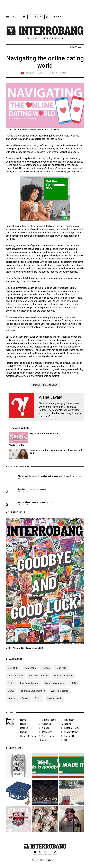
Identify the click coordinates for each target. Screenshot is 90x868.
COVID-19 (13, 675)
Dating (36, 385)
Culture (42, 73)
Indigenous (30, 675)
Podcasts (46, 738)
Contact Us (68, 742)
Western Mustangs (55, 690)
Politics (46, 675)
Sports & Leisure (27, 742)
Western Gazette (60, 698)
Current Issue (48, 725)
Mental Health (54, 706)
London (12, 706)
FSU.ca (66, 746)
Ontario (25, 706)
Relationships (50, 385)
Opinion (23, 733)
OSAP (11, 690)
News (22, 729)
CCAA (11, 698)
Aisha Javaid (29, 73)
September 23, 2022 (58, 73)
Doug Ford (61, 675)
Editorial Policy (70, 733)
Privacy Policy (70, 738)
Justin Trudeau (15, 683)
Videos (44, 733)
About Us (45, 729)
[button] (75, 47)
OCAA (74, 690)
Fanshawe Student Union (32, 698)
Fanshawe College (38, 683)
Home (22, 725)
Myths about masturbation (44, 434)
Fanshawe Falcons (30, 690)
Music (38, 706)
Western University (63, 683)
